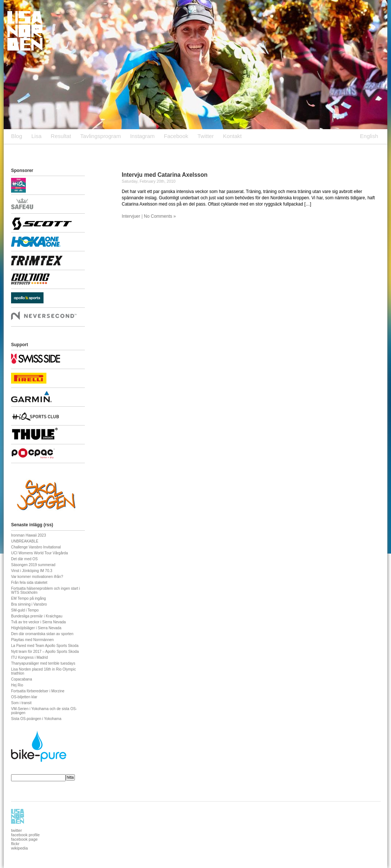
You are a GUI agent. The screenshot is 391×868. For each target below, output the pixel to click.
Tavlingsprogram (101, 136)
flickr (15, 844)
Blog (17, 136)
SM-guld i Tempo (25, 610)
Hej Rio (17, 685)
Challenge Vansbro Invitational (36, 547)
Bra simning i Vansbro (29, 604)
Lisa (37, 136)
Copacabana (22, 679)
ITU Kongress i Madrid (29, 657)
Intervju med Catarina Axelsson (165, 175)
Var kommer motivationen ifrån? (37, 577)
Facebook (176, 136)
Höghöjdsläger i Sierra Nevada (36, 628)
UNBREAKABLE (25, 541)
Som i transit (21, 703)
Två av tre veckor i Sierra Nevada (38, 622)
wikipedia (19, 848)
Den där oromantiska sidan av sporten (42, 634)
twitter (16, 830)
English (369, 136)
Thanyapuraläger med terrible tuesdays (43, 663)
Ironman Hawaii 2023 (29, 535)
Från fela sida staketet (29, 583)
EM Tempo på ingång (28, 598)
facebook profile (25, 835)
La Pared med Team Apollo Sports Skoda (45, 646)
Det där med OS (24, 559)
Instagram (143, 136)
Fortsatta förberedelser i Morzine (38, 691)
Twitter (205, 136)
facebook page (24, 839)
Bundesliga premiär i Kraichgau (37, 616)
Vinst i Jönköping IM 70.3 (32, 571)
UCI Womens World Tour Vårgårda (39, 553)
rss (48, 525)
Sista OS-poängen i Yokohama (36, 719)
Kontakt (232, 136)
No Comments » (160, 216)
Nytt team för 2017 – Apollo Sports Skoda (45, 652)
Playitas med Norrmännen (32, 640)
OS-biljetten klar (24, 697)
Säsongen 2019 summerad (33, 565)
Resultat (61, 136)
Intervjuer (131, 216)
